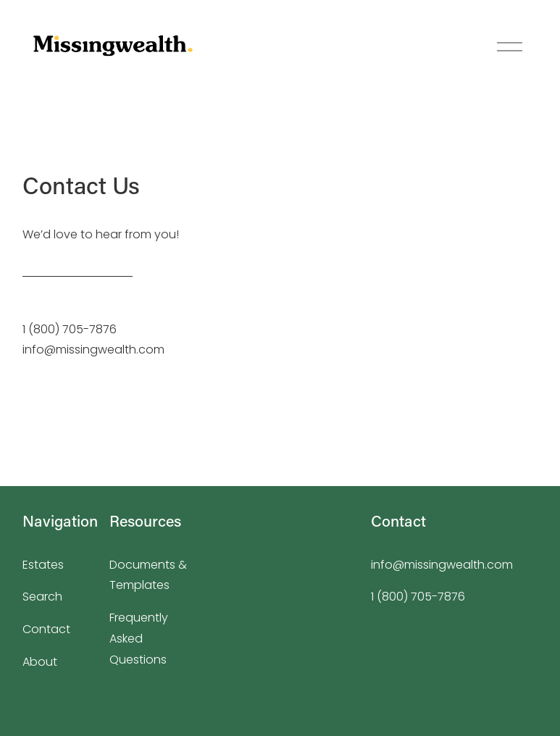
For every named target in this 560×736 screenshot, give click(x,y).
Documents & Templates (148, 575)
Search (42, 597)
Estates (43, 565)
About (40, 662)
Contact (46, 629)
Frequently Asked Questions (139, 639)
